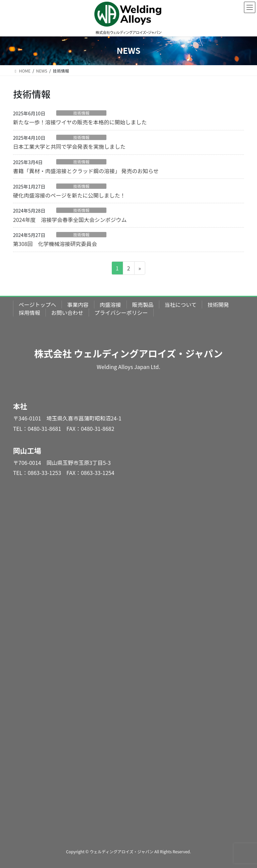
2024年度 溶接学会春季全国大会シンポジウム (70, 220)
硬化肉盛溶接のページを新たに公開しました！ (69, 195)
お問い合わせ (67, 313)
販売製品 (143, 304)
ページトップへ (37, 304)
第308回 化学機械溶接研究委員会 (55, 244)
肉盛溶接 (110, 304)
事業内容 (78, 304)
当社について (181, 304)
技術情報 (81, 113)
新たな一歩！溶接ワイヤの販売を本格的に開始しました (80, 122)
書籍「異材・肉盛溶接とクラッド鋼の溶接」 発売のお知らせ (86, 171)
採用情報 (29, 313)
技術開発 (218, 304)
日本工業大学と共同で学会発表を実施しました (69, 146)
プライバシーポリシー (121, 313)
